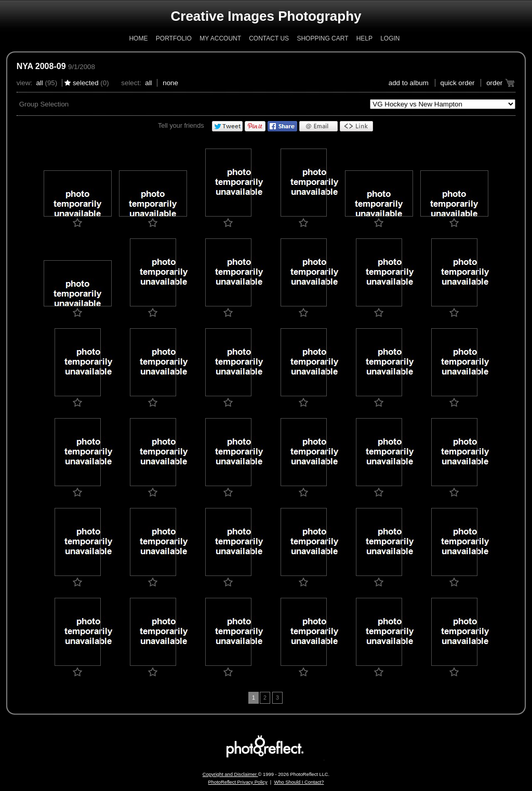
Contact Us (269, 38)
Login (390, 38)
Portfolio (174, 38)
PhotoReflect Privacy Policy (238, 782)
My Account (220, 38)
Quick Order (458, 83)
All (39, 83)
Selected (86, 83)
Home (138, 38)
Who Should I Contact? (299, 782)
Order (494, 83)
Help (364, 38)
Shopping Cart (322, 38)
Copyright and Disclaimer (230, 774)
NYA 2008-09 (41, 66)
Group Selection (44, 104)
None (170, 83)
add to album (409, 83)
